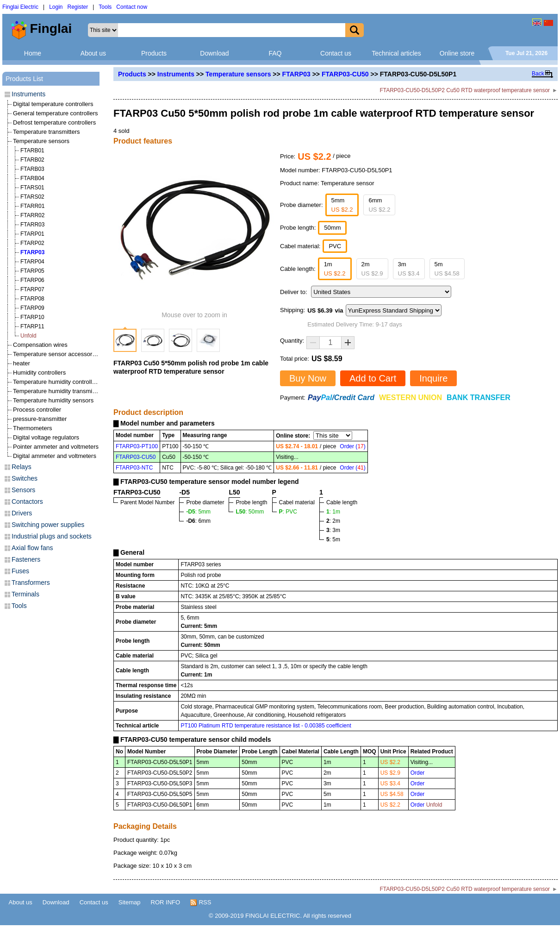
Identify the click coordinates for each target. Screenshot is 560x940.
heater (22, 363)
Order (418, 773)
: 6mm (198, 521)
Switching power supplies (48, 525)
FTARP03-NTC (134, 468)
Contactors (27, 501)
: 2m (333, 521)
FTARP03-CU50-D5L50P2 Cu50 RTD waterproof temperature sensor (465, 90)
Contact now (132, 7)
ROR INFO (166, 902)
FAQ (275, 53)
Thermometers (33, 428)
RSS (201, 902)
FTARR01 (32, 206)
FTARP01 (32, 234)
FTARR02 (32, 215)
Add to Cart (373, 378)
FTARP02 (32, 243)
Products (154, 53)
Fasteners (26, 559)
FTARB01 (32, 150)
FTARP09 (32, 308)
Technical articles (396, 53)
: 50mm (250, 512)
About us (93, 53)
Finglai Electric (20, 7)
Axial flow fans (32, 548)
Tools (105, 7)
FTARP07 (32, 289)
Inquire (433, 378)
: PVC (288, 512)
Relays (22, 467)
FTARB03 (32, 169)
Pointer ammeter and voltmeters (56, 447)
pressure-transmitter (40, 419)
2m (372, 269)
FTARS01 (32, 188)
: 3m (333, 530)
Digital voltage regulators (46, 437)
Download (214, 53)
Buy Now (308, 378)
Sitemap (130, 902)
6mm (379, 205)
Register (78, 7)
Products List (24, 79)
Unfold (28, 336)
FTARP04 (32, 262)
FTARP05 (32, 271)
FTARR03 (32, 225)
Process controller (37, 410)
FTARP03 (296, 74)
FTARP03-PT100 (137, 446)
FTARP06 (32, 280)
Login (56, 7)
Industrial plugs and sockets (52, 536)
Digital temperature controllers (53, 104)
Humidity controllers (39, 373)
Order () (352, 446)
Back (538, 74)
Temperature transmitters (47, 132)
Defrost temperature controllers (54, 122)
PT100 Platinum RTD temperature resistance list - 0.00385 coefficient (266, 726)
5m (447, 269)
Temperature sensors (238, 74)
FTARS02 (32, 197)
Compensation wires (40, 345)
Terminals (25, 594)
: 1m (333, 512)
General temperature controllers (56, 113)
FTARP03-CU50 (345, 74)
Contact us (336, 53)
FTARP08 (32, 299)
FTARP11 (32, 326)
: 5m (333, 539)
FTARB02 (32, 160)
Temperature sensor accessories (56, 354)
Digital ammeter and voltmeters (55, 456)
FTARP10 (32, 317)
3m (409, 269)
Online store (457, 53)
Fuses (20, 571)
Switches (25, 478)
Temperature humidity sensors (53, 400)
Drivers (22, 513)
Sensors (23, 490)
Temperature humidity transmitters (59, 391)
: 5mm (198, 512)
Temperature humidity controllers (57, 382)
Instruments (176, 74)
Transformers (31, 583)
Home (33, 53)
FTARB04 (32, 178)
